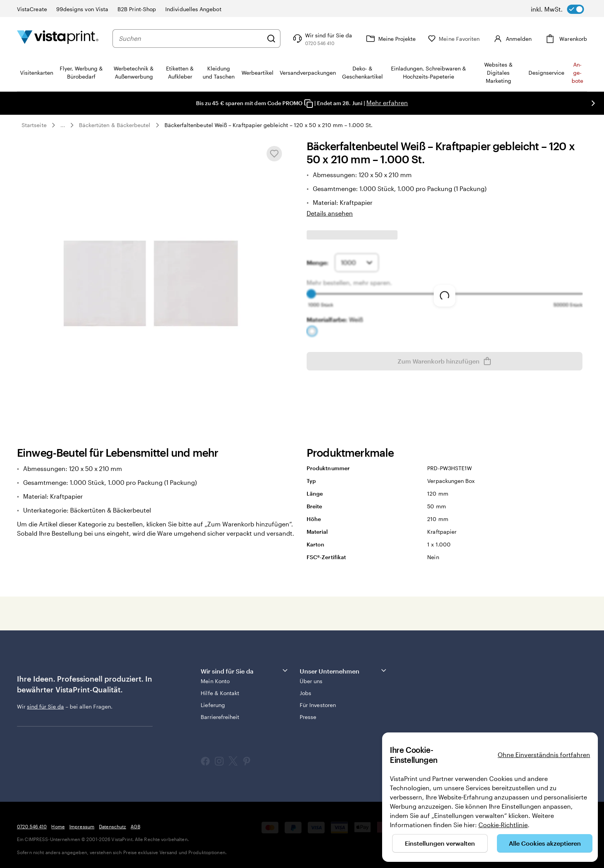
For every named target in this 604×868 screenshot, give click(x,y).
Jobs (305, 693)
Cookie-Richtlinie (503, 825)
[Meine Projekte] (390, 39)
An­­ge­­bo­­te (577, 73)
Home (58, 826)
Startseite (34, 125)
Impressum (82, 826)
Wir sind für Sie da (245, 671)
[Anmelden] (512, 39)
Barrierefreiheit (220, 717)
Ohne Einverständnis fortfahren (544, 755)
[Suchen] (271, 39)
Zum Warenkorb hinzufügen (445, 361)
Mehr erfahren (387, 103)
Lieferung (213, 705)
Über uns (311, 681)
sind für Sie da (45, 706)
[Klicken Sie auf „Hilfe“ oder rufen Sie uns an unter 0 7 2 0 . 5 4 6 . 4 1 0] (322, 39)
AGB (135, 826)
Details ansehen (330, 213)
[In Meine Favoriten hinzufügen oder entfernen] (274, 154)
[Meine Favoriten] (454, 39)
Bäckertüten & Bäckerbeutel (115, 125)
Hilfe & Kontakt (220, 693)
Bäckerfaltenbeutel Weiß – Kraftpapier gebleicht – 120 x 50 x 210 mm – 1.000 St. (269, 125)
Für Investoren (318, 705)
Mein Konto (215, 681)
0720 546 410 (32, 826)
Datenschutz (112, 826)
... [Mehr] (63, 125)
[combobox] (191, 39)
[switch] (557, 9)
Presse (308, 717)
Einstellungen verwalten (440, 843)
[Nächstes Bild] (593, 103)
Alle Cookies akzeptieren (545, 843)
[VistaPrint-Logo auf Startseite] (58, 38)
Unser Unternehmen (344, 671)
